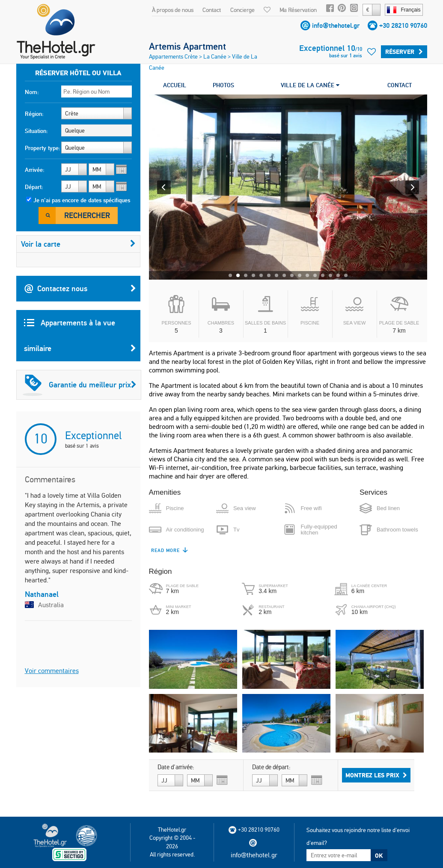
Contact (212, 10)
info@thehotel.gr (336, 25)
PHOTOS (223, 85)
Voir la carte (78, 244)
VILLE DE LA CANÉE (310, 85)
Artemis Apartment (187, 46)
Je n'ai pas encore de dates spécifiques (82, 200)
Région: (34, 114)
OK (379, 856)
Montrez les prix (376, 775)
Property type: (43, 148)
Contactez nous (80, 289)
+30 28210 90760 (403, 25)
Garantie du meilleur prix (80, 385)
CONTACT (400, 85)
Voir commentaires (52, 671)
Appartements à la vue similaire (80, 340)
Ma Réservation (298, 10)
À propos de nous (173, 10)
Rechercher (87, 215)
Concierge (242, 10)
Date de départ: (271, 767)
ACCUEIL (175, 85)
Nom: (32, 92)
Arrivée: (35, 170)
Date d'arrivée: (176, 767)
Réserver (404, 52)
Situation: (36, 131)
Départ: (34, 187)
